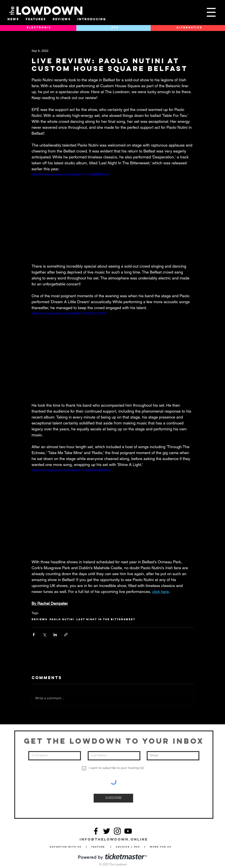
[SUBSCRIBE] (113, 798)
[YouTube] (128, 831)
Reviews (39, 619)
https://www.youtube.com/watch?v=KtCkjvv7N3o (69, 313)
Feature (101, 847)
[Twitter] (107, 831)
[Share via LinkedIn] (55, 635)
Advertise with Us (65, 847)
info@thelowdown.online (114, 839)
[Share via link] (66, 635)
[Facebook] (96, 831)
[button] (211, 12)
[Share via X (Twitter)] (44, 635)
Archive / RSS (129, 847)
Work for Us (162, 847)
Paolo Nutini (62, 619)
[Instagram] (117, 831)
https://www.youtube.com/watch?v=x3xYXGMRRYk (71, 470)
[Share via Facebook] (34, 635)
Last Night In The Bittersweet (106, 619)
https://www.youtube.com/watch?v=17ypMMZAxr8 (70, 174)
